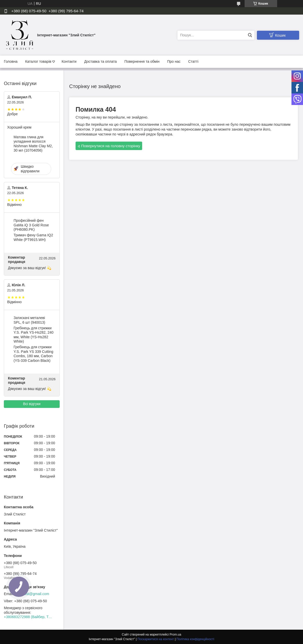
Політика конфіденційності (195, 639)
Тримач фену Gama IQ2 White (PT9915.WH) (33, 237)
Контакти (69, 61)
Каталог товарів (38, 61)
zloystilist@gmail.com (32, 594)
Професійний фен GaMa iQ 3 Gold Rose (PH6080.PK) (31, 225)
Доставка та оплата (101, 61)
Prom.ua (175, 635)
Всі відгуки (32, 404)
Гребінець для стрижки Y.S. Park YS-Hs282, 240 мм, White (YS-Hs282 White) (34, 335)
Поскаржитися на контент (156, 639)
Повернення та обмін (142, 61)
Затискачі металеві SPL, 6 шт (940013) (29, 320)
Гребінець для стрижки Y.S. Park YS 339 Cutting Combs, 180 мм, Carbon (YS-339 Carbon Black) (33, 354)
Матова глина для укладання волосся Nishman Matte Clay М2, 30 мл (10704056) (33, 144)
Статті (193, 61)
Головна (11, 61)
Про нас (174, 61)
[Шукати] (250, 35)
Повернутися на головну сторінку (111, 146)
